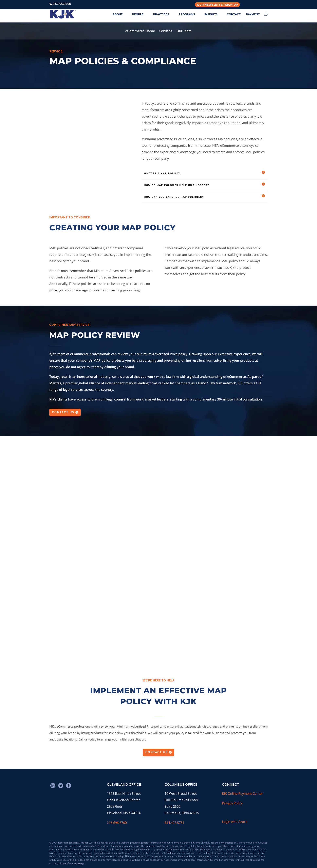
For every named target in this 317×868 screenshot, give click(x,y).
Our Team (184, 31)
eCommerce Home (140, 31)
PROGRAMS (187, 14)
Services (166, 31)
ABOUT (118, 14)
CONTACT (234, 14)
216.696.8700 (117, 823)
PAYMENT (253, 14)
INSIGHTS (211, 14)
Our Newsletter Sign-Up (217, 5)
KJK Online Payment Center (243, 794)
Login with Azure (235, 822)
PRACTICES (161, 14)
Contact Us (63, 412)
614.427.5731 (174, 823)
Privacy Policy (232, 803)
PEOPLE (138, 14)
